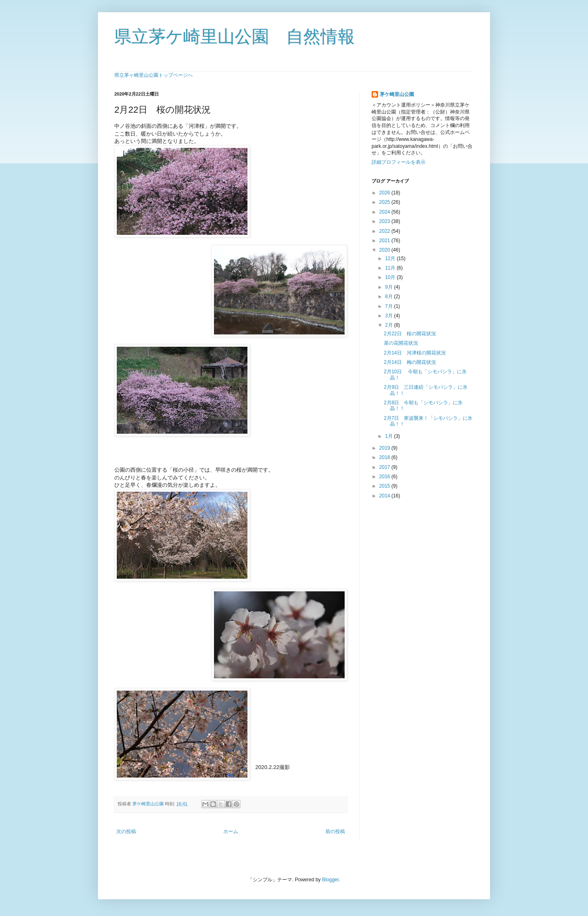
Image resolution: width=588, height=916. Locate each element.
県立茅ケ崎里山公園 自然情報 (235, 37)
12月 (391, 259)
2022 (385, 231)
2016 (385, 477)
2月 (390, 325)
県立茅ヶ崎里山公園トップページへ (154, 75)
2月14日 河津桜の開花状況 (415, 353)
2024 (385, 212)
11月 (391, 268)
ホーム (231, 831)
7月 (390, 306)
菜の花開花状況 (401, 343)
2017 (385, 467)
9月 (390, 287)
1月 (390, 436)
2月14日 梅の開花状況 (410, 362)
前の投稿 (335, 831)
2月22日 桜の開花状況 (410, 334)
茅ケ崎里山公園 (397, 94)
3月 (390, 316)
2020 (385, 250)
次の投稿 (126, 831)
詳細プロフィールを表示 (399, 162)
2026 (385, 193)
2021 (385, 241)
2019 (385, 448)
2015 (385, 486)
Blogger (331, 880)
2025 (385, 202)
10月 (391, 277)
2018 (385, 457)
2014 (385, 496)
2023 (385, 221)
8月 (390, 296)
